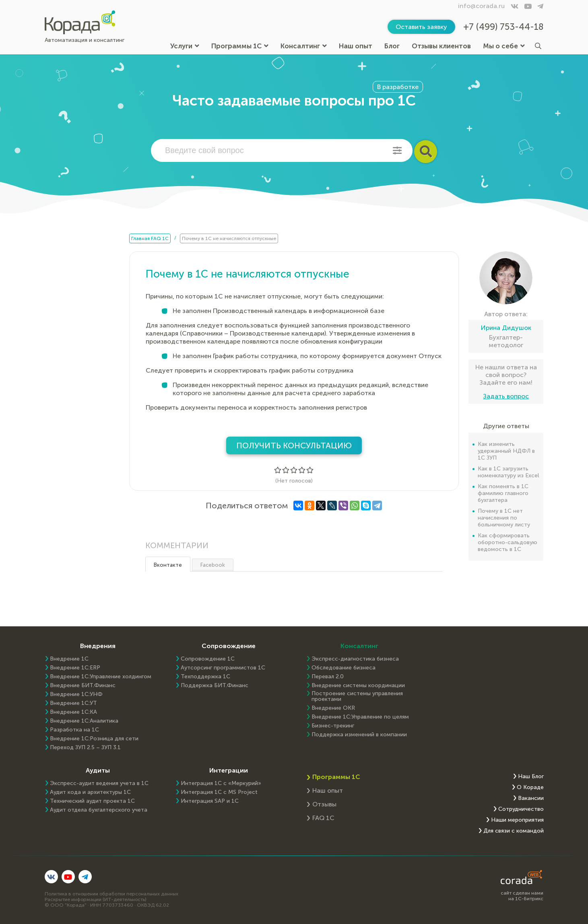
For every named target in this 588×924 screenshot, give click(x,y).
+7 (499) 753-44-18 (503, 27)
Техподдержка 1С (205, 677)
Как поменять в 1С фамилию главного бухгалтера (503, 493)
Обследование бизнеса (344, 668)
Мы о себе (504, 46)
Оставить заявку (421, 27)
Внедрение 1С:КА (73, 712)
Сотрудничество (521, 809)
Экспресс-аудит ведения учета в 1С (99, 783)
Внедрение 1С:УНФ (76, 694)
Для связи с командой (514, 831)
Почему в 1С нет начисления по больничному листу (504, 518)
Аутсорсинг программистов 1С (223, 668)
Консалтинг (304, 46)
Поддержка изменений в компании (359, 735)
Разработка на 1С (74, 730)
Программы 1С (240, 46)
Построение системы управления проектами (357, 696)
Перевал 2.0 (328, 677)
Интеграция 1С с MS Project (219, 792)
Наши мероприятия (517, 820)
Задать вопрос (506, 396)
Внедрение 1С (69, 659)
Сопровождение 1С (208, 659)
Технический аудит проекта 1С (92, 801)
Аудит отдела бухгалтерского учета (99, 810)
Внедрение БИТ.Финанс (83, 686)
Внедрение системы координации (358, 686)
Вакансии (531, 798)
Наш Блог (531, 777)
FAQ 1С (323, 818)
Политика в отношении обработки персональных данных (111, 894)
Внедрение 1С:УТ (73, 703)
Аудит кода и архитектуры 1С (90, 792)
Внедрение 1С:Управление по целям (360, 717)
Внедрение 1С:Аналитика (84, 721)
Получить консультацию (294, 445)
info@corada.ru (481, 6)
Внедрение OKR (333, 708)
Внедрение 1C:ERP (75, 668)
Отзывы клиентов (441, 46)
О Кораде (530, 787)
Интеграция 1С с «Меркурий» (221, 783)
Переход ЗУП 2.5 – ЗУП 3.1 (85, 748)
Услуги (185, 46)
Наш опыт (356, 46)
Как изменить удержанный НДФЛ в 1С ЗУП (506, 451)
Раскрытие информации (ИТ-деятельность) (96, 899)
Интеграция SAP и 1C (210, 801)
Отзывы (324, 804)
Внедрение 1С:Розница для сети (94, 739)
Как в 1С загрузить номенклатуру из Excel (508, 472)
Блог (392, 46)
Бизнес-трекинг (333, 726)
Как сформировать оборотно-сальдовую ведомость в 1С (508, 542)
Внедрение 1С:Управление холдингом (101, 677)
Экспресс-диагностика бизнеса (355, 659)
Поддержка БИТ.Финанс (215, 686)
